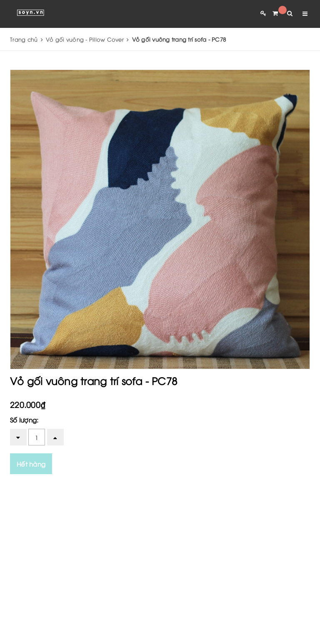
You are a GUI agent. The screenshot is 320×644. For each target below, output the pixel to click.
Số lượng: (24, 420)
